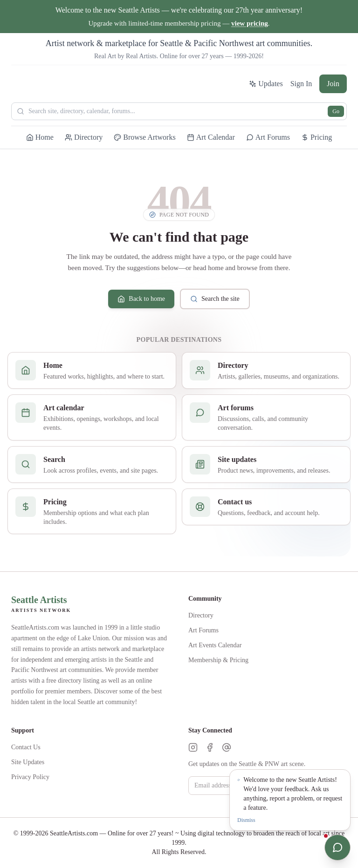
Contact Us (26, 747)
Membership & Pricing (218, 660)
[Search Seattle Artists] (179, 111)
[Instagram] (193, 747)
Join (333, 84)
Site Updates (28, 762)
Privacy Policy (30, 777)
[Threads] (227, 747)
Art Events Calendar (215, 645)
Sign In (301, 84)
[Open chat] (337, 848)
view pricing (250, 23)
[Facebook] (210, 747)
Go (336, 111)
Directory (201, 615)
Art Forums (203, 630)
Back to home (141, 299)
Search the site (215, 299)
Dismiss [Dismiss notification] (246, 820)
